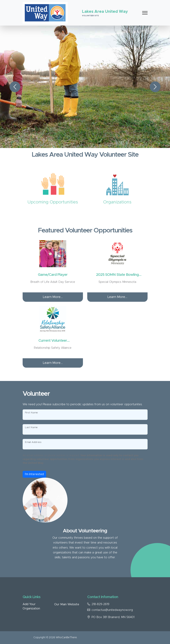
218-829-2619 (100, 604)
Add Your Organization (31, 606)
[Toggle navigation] (145, 13)
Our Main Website (67, 604)
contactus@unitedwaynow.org (112, 610)
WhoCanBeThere (66, 638)
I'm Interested (34, 474)
